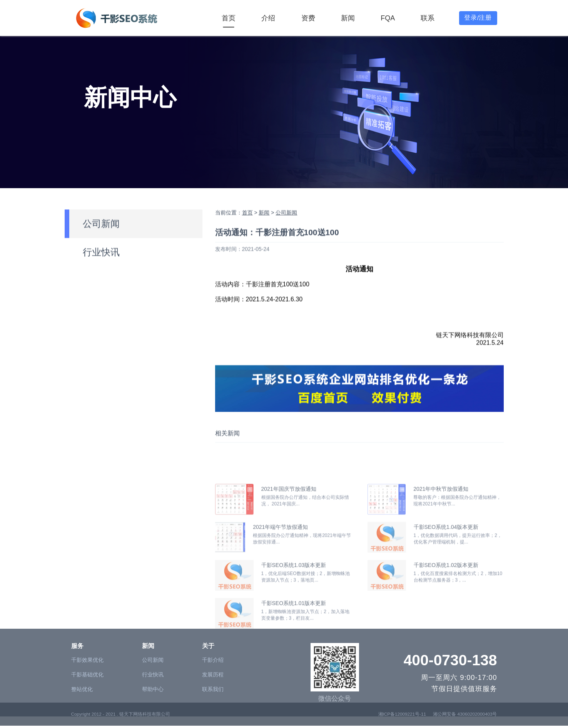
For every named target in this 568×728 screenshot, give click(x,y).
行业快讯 (101, 270)
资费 (308, 18)
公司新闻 (101, 242)
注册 (485, 18)
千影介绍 (213, 690)
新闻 (348, 18)
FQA (388, 18)
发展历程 (213, 704)
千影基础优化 (87, 704)
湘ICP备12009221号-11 (402, 722)
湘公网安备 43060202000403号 (465, 722)
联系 (428, 18)
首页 (229, 18)
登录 (471, 18)
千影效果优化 (87, 690)
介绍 (268, 18)
